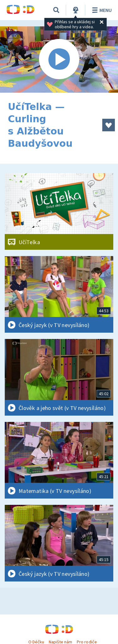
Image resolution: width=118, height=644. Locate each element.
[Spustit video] (59, 60)
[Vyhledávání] (56, 10)
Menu (101, 10)
